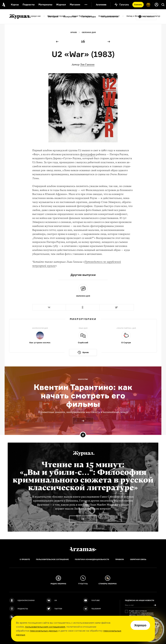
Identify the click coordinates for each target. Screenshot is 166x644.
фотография (88, 154)
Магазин (75, 5)
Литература (89, 17)
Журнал (61, 5)
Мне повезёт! (148, 17)
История (53, 17)
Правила (120, 559)
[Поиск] (163, 5)
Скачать (138, 5)
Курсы (15, 5)
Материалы (45, 5)
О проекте (25, 559)
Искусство (70, 17)
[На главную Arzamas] (3, 5)
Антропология (110, 17)
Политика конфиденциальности (92, 559)
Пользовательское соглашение (52, 559)
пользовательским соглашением (45, 627)
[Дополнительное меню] (86, 5)
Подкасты (29, 5)
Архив (74, 32)
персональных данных (44, 631)
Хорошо (140, 625)
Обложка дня (89, 32)
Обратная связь (138, 559)
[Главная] (83, 549)
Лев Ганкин (87, 65)
